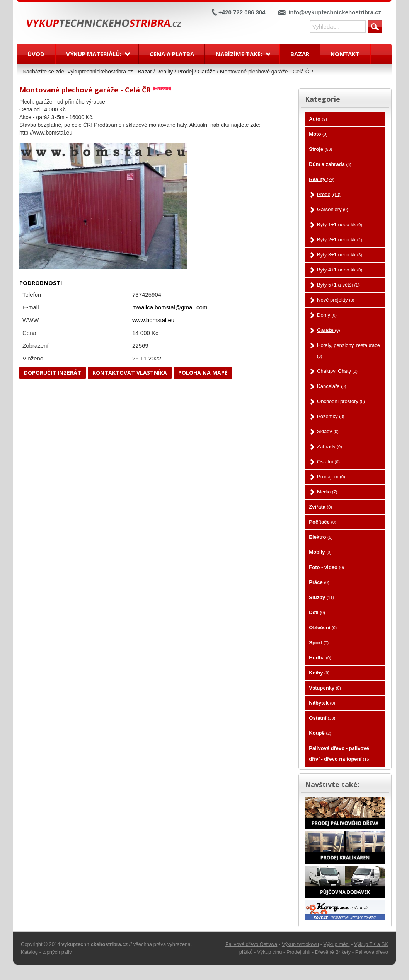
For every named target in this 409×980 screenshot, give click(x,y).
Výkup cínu (269, 952)
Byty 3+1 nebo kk (340, 255)
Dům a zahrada (330, 164)
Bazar (300, 54)
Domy (327, 315)
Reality (165, 72)
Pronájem (331, 477)
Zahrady (330, 446)
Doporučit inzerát (53, 373)
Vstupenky (325, 688)
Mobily (320, 552)
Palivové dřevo (372, 952)
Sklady (328, 431)
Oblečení (323, 627)
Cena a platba (172, 54)
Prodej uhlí (298, 952)
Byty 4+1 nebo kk (340, 270)
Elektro (321, 537)
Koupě (320, 733)
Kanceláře (331, 386)
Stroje (320, 149)
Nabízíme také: (239, 54)
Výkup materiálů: (94, 54)
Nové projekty (336, 300)
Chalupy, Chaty (337, 371)
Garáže (206, 72)
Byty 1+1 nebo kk (340, 225)
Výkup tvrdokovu (300, 944)
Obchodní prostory (341, 401)
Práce (319, 582)
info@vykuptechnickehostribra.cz (335, 12)
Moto (318, 134)
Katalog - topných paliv (46, 952)
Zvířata (320, 507)
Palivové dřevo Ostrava (251, 944)
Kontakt (345, 54)
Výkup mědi (337, 944)
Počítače (322, 522)
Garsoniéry (332, 209)
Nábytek (322, 703)
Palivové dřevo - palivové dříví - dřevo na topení (340, 754)
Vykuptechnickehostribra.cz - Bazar (110, 72)
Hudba (320, 658)
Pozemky (331, 416)
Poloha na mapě (203, 373)
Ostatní (328, 462)
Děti (317, 612)
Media (327, 492)
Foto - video (326, 567)
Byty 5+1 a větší (338, 285)
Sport (319, 643)
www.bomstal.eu (153, 320)
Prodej (185, 72)
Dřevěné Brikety (333, 952)
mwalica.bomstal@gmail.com (170, 307)
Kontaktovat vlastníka (130, 373)
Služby (321, 597)
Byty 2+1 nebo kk (340, 240)
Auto (318, 119)
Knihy (319, 673)
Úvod (36, 54)
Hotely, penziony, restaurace (349, 350)
